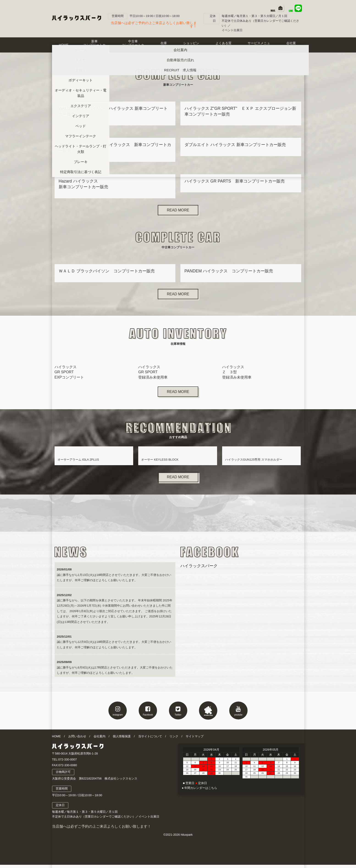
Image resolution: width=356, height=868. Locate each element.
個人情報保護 (122, 739)
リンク (174, 739)
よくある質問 (224, 45)
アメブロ (208, 713)
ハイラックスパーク (199, 569)
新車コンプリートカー (94, 45)
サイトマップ (195, 739)
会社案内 (99, 739)
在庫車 (164, 45)
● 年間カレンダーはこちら (199, 791)
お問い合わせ (77, 739)
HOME (64, 45)
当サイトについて (150, 739)
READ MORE (178, 210)
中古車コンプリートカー (133, 45)
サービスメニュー (259, 45)
